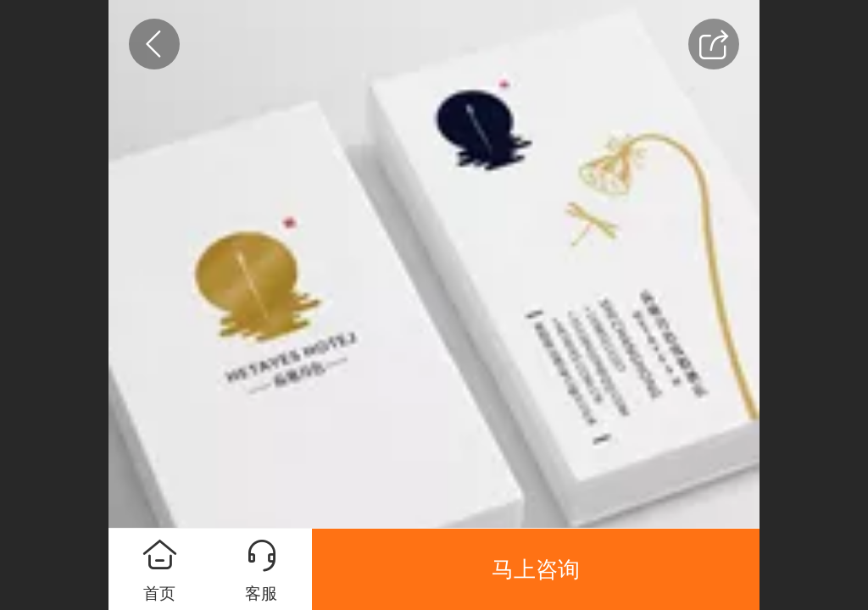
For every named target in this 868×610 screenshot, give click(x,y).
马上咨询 (536, 569)
